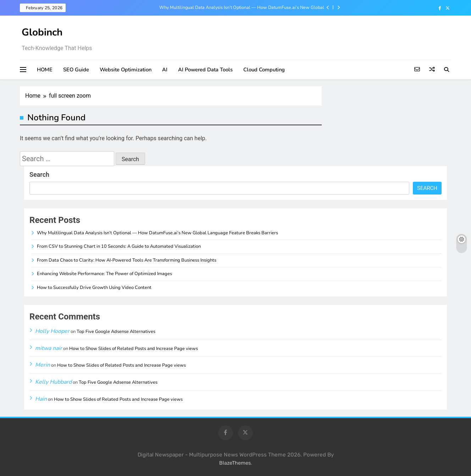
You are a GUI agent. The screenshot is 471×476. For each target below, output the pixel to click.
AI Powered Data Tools (205, 70)
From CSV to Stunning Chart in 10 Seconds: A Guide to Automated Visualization (119, 246)
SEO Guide (76, 70)
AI (165, 70)
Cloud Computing (264, 70)
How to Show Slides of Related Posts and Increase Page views (134, 349)
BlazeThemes (235, 463)
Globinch (42, 32)
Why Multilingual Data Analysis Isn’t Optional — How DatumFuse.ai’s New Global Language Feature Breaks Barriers (242, 7)
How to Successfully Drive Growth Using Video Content (94, 288)
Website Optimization (126, 70)
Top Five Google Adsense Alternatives (116, 332)
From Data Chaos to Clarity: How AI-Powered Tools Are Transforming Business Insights (127, 260)
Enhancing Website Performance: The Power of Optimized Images (104, 274)
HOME (45, 70)
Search (39, 174)
